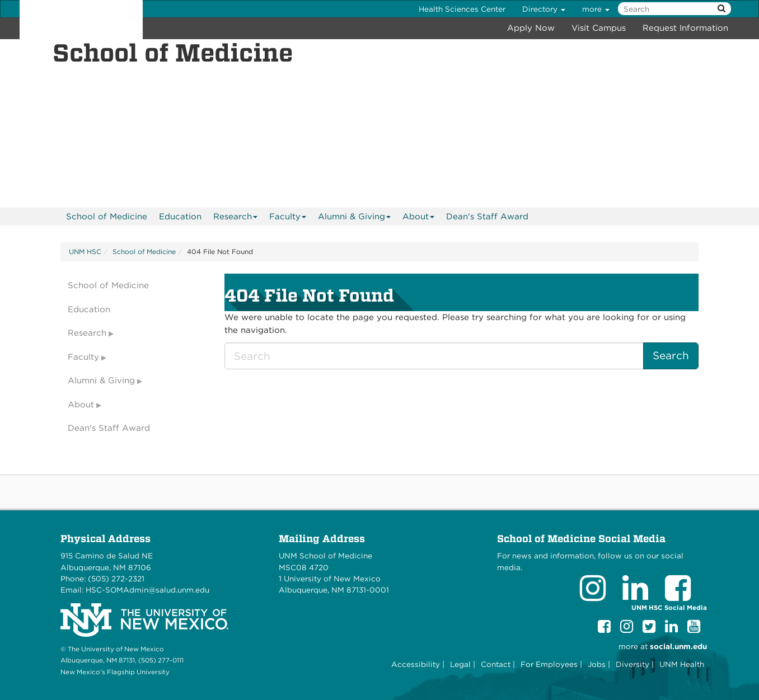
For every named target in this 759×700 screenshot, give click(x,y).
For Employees (549, 664)
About (419, 219)
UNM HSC (85, 252)
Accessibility (416, 664)
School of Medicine (107, 217)
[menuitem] (107, 217)
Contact (496, 664)
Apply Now (531, 28)
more (596, 9)
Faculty (288, 219)
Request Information (685, 28)
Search (671, 356)
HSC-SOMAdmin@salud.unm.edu (147, 590)
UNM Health (682, 664)
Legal (460, 664)
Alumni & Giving (355, 219)
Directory (544, 9)
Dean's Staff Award (487, 217)
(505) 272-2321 (116, 579)
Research (236, 219)
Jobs (597, 664)
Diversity (632, 664)
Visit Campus (599, 28)
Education (180, 217)
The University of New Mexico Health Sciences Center (81, 20)
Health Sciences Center (462, 9)
